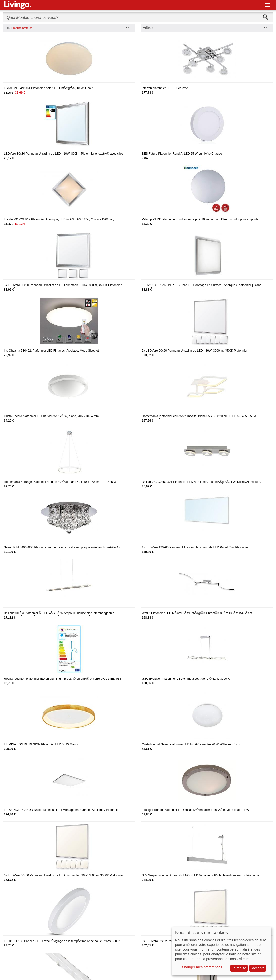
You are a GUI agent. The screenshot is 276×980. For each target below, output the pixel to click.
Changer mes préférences (202, 967)
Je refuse (239, 968)
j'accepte (258, 968)
